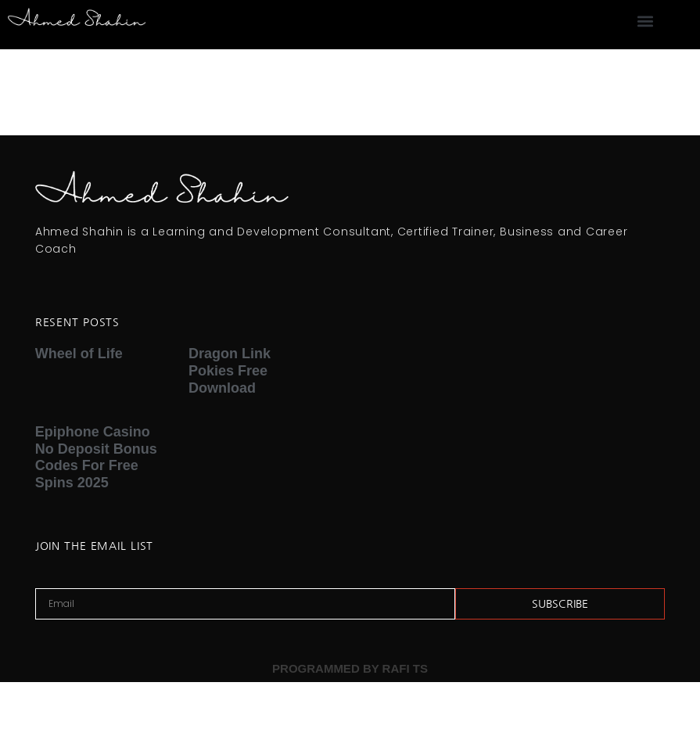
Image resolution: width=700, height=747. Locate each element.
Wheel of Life (79, 354)
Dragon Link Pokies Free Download (230, 370)
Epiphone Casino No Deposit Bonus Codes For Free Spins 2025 (96, 457)
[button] (645, 21)
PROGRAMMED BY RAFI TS (350, 668)
